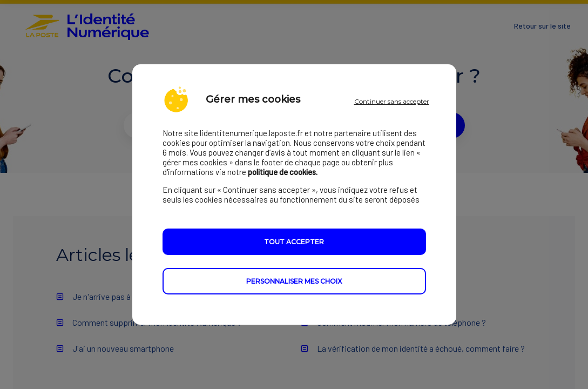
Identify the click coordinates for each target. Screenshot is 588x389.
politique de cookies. (283, 172)
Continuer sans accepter (392, 101)
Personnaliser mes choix (294, 281)
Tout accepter (294, 242)
